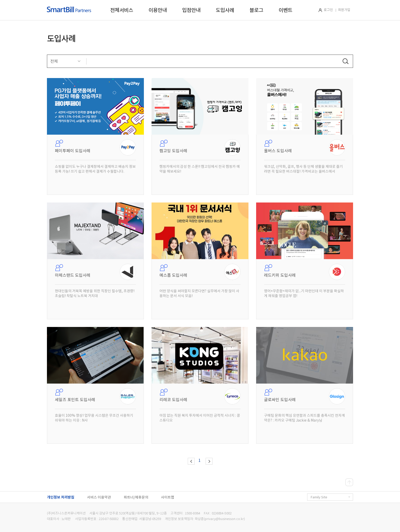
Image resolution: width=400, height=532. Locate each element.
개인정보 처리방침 (61, 497)
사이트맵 (168, 497)
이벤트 (285, 10)
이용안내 (158, 10)
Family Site (330, 497)
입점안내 (191, 10)
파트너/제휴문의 (136, 497)
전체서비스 (122, 10)
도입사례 (225, 10)
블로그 (256, 10)
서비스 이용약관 (99, 497)
